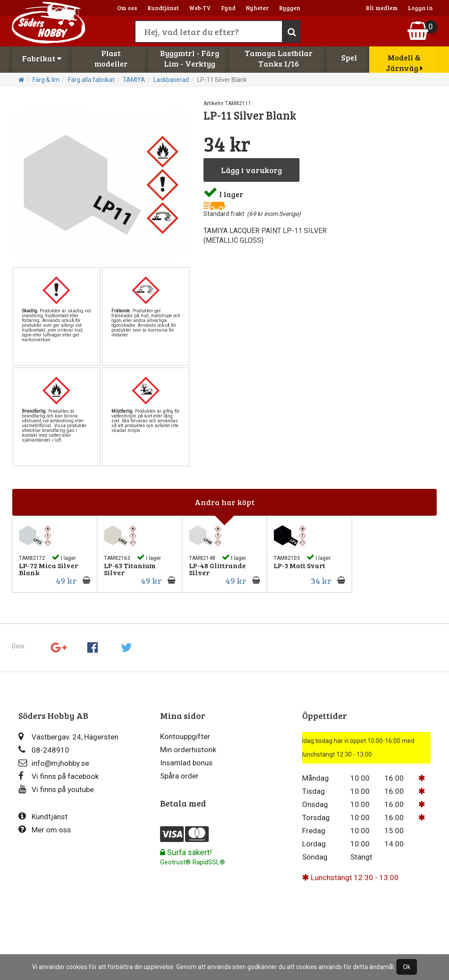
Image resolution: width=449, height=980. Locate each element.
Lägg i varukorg (251, 170)
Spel (349, 57)
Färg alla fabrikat (91, 80)
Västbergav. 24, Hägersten (68, 737)
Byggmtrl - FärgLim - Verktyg (190, 58)
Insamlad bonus (186, 763)
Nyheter (257, 8)
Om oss (127, 8)
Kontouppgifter (185, 736)
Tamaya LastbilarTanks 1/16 (279, 58)
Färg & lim (46, 80)
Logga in (420, 8)
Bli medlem (382, 8)
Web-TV (200, 8)
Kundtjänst (163, 8)
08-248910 (44, 750)
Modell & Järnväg (404, 63)
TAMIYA (134, 80)
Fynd (228, 8)
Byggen (290, 8)
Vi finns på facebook (59, 776)
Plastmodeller (111, 58)
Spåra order (179, 776)
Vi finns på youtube (56, 789)
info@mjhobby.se (54, 763)
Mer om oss (45, 830)
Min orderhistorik (188, 750)
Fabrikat (42, 58)
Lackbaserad (171, 80)
